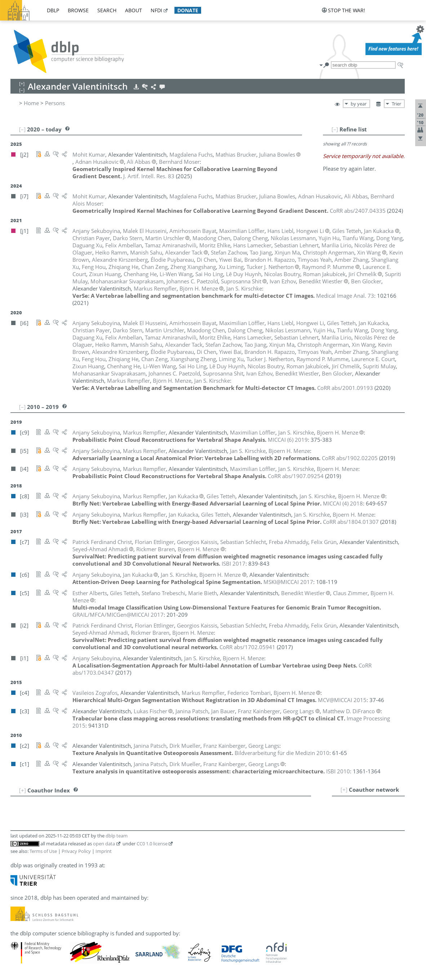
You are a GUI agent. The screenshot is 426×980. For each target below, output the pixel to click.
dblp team (117, 836)
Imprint (104, 851)
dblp (53, 10)
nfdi (156, 10)
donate (188, 10)
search (107, 10)
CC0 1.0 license (152, 844)
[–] (335, 129)
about (134, 10)
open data (104, 844)
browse (78, 10)
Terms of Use (43, 851)
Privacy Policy (76, 851)
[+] (344, 790)
